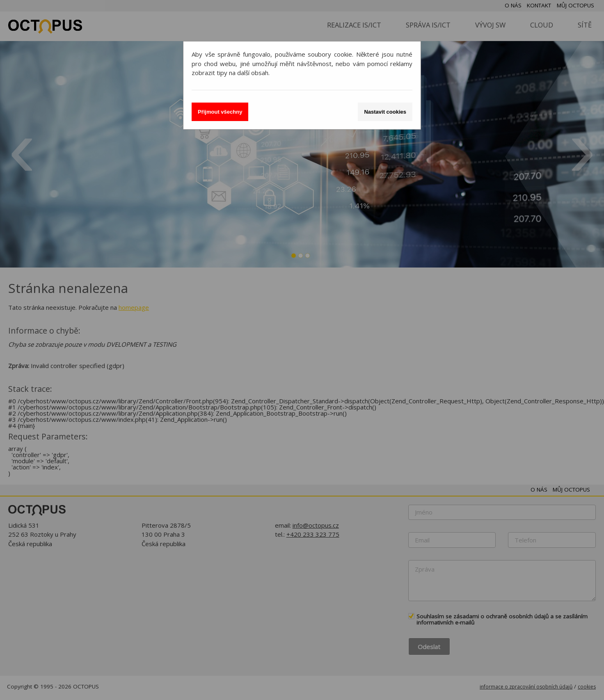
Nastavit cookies (385, 112)
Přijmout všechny (220, 112)
